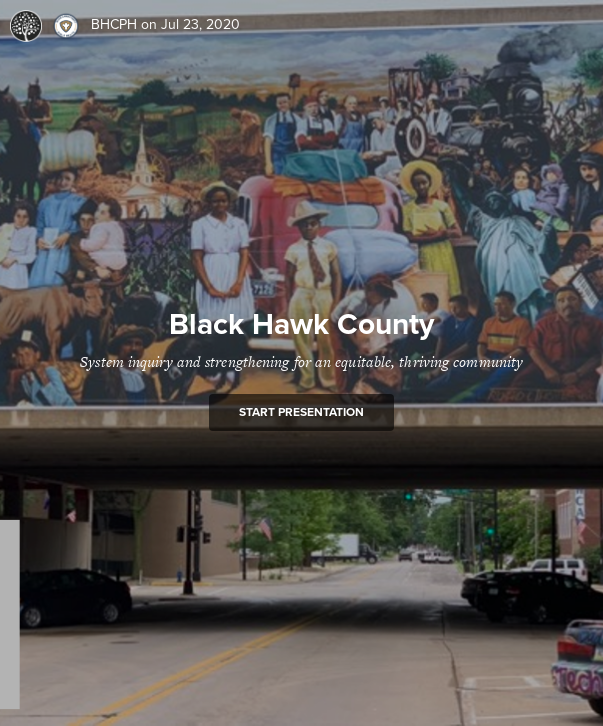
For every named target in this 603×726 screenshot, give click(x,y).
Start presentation (301, 412)
